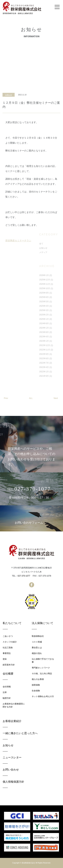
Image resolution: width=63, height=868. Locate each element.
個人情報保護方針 (13, 782)
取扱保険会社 (38, 636)
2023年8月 (55, 332)
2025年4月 (55, 306)
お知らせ (9, 118)
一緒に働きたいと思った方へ (20, 733)
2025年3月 (55, 310)
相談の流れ (37, 653)
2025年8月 (55, 297)
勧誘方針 (7, 698)
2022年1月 (55, 372)
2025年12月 (56, 280)
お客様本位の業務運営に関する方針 (14, 705)
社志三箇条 (8, 648)
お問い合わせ (11, 770)
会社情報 (7, 687)
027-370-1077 (24, 576)
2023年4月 (55, 337)
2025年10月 (56, 288)
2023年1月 (55, 341)
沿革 (5, 692)
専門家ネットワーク (41, 668)
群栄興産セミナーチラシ (18, 264)
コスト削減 (37, 642)
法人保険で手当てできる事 (43, 661)
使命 (5, 659)
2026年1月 (55, 275)
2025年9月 (55, 293)
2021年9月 (55, 376)
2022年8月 (55, 358)
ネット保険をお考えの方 (43, 696)
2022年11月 (56, 350)
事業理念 (7, 653)
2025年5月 (55, 302)
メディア (54, 252)
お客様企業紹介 (12, 721)
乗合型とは (37, 648)
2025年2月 (55, 315)
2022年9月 (55, 354)
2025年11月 (56, 284)
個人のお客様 (38, 679)
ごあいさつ (8, 636)
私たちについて (12, 623)
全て (52, 244)
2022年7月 (55, 363)
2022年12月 (56, 345)
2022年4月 (55, 367)
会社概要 (8, 674)
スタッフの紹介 (10, 642)
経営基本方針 (9, 665)
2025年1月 (55, 319)
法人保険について (43, 623)
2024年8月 (55, 323)
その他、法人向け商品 (42, 674)
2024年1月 (55, 328)
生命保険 (36, 691)
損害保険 (36, 685)
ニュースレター (12, 757)
